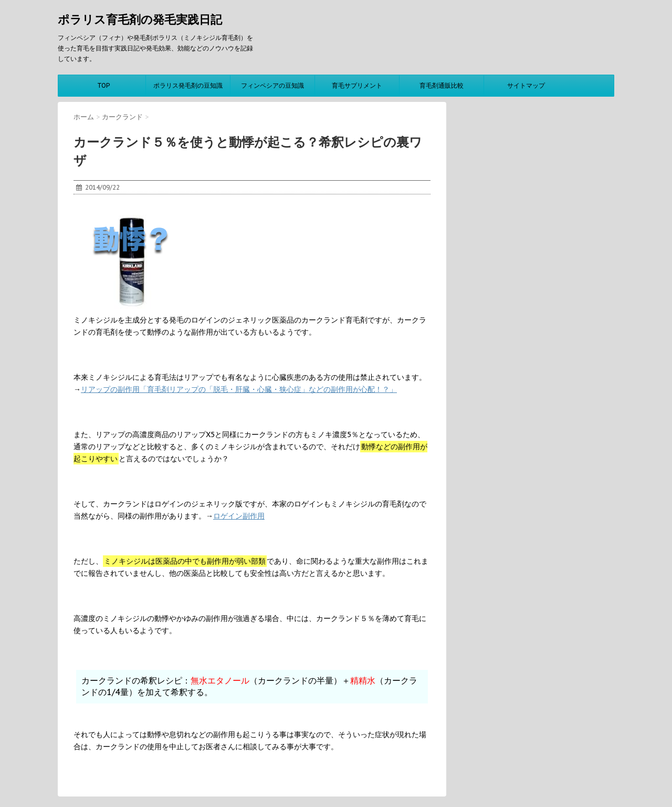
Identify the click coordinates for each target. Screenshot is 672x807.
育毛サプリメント (357, 85)
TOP (103, 85)
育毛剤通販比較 (442, 85)
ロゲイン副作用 (239, 516)
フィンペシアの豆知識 (272, 85)
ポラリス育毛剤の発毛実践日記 (140, 19)
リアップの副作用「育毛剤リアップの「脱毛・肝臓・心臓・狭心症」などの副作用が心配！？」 (239, 389)
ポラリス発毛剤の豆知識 (188, 85)
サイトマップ (526, 85)
